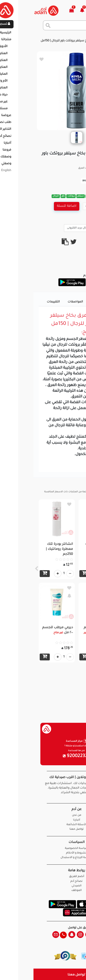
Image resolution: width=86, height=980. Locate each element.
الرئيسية (77, 36)
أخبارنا (43, 820)
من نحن (43, 815)
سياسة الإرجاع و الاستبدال (43, 858)
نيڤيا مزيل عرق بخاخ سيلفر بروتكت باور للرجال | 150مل (42, 41)
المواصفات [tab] (42, 302)
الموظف (43, 891)
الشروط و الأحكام (43, 853)
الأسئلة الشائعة (43, 825)
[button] (51, 11)
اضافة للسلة (33, 206)
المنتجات (60, 36)
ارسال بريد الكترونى (47, 228)
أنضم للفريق (43, 877)
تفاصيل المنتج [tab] (67, 302)
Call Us (73, 228)
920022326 (43, 756)
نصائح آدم (43, 881)
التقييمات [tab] (20, 302)
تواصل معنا (43, 974)
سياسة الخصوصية (43, 849)
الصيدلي (43, 886)
